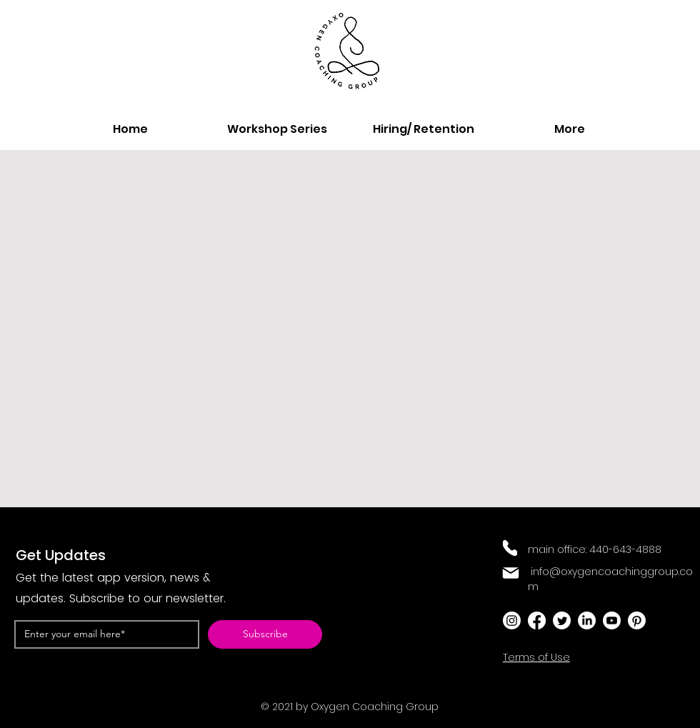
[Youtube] (612, 620)
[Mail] (511, 573)
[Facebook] (537, 620)
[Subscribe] (265, 634)
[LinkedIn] (587, 620)
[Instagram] (512, 620)
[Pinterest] (637, 620)
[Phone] (510, 548)
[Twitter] (562, 620)
